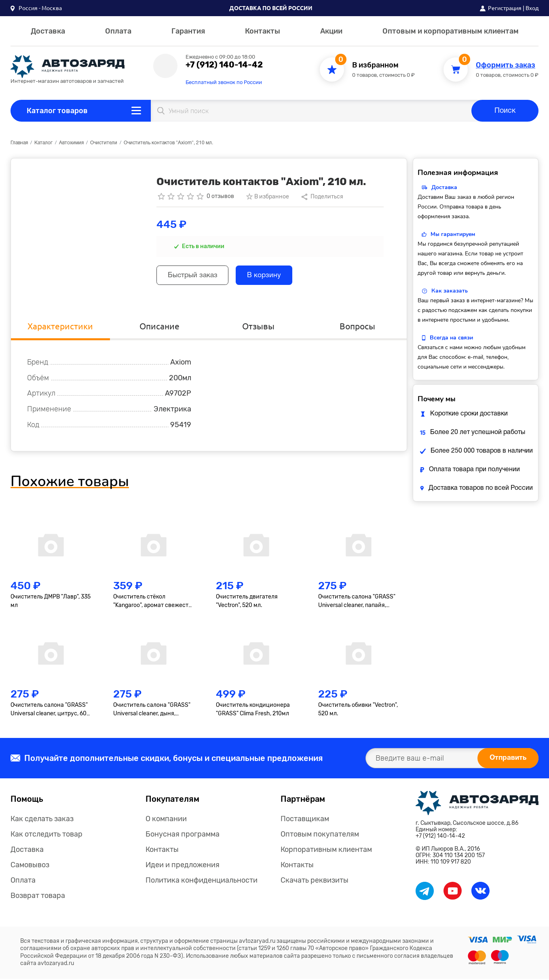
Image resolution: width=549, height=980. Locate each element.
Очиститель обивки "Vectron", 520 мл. (358, 710)
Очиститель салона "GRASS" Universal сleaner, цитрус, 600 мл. (50, 711)
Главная (19, 143)
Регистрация (505, 8)
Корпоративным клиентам (326, 851)
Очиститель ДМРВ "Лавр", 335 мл (51, 602)
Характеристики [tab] (60, 327)
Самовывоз (30, 866)
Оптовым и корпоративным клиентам (451, 31)
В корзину (271, 276)
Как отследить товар (46, 835)
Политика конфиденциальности (202, 881)
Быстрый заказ (195, 276)
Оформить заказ (506, 65)
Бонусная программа (183, 835)
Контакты (263, 31)
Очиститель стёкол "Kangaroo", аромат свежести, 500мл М (153, 603)
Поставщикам (305, 820)
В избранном (375, 65)
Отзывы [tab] (258, 327)
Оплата (118, 31)
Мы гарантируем (453, 234)
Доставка (48, 31)
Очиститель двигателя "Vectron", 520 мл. (247, 602)
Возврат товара (38, 897)
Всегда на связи (451, 338)
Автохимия (71, 143)
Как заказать (450, 291)
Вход (532, 8)
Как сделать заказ (42, 820)
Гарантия (188, 31)
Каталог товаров (57, 111)
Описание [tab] (159, 327)
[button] (36, 8)
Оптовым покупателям (320, 835)
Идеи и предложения (183, 866)
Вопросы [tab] (357, 327)
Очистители (104, 143)
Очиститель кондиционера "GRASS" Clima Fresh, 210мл (253, 710)
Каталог (43, 143)
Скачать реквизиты (315, 881)
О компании (166, 820)
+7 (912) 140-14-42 (224, 65)
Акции (331, 31)
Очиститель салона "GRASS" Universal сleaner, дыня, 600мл (152, 711)
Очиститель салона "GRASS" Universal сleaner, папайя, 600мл (357, 603)
